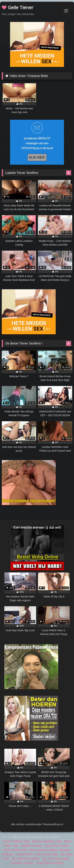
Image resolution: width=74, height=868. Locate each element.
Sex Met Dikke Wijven (26, 859)
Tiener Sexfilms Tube (16, 841)
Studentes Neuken (22, 863)
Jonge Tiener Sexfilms (50, 863)
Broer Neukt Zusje (15, 850)
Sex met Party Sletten (56, 859)
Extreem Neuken (32, 846)
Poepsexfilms (24, 854)
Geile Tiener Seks (46, 854)
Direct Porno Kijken (57, 846)
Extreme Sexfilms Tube (47, 841)
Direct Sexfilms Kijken (43, 850)
